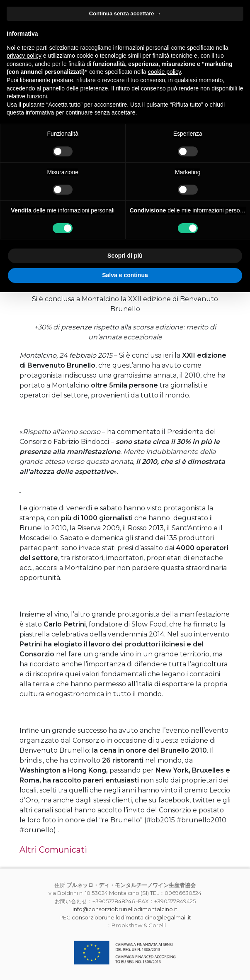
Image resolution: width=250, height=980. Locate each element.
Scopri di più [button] (125, 256)
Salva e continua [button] (125, 275)
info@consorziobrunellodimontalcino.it (125, 909)
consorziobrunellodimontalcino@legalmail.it (131, 917)
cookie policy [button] (164, 72)
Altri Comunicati (53, 850)
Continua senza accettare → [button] (125, 13)
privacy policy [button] (24, 56)
